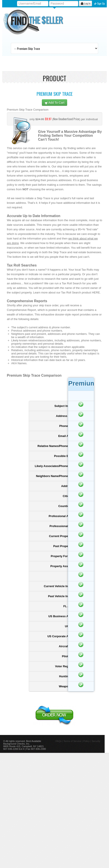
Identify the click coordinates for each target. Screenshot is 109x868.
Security (96, 741)
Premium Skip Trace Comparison (28, 110)
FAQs (59, 741)
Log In (85, 3)
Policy (86, 741)
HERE (96, 292)
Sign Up (99, 3)
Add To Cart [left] (55, 103)
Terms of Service (72, 741)
